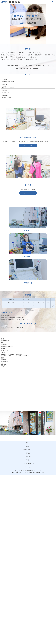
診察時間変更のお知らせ (8, 82)
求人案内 (28, 460)
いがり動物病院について (28, 450)
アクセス (26, 230)
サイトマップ (28, 467)
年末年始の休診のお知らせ (9, 87)
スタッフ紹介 (26, 257)
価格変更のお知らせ (7, 98)
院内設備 (26, 283)
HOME (28, 443)
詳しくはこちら (28, 145)
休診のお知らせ (6, 92)
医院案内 (28, 446)
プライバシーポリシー (28, 463)
